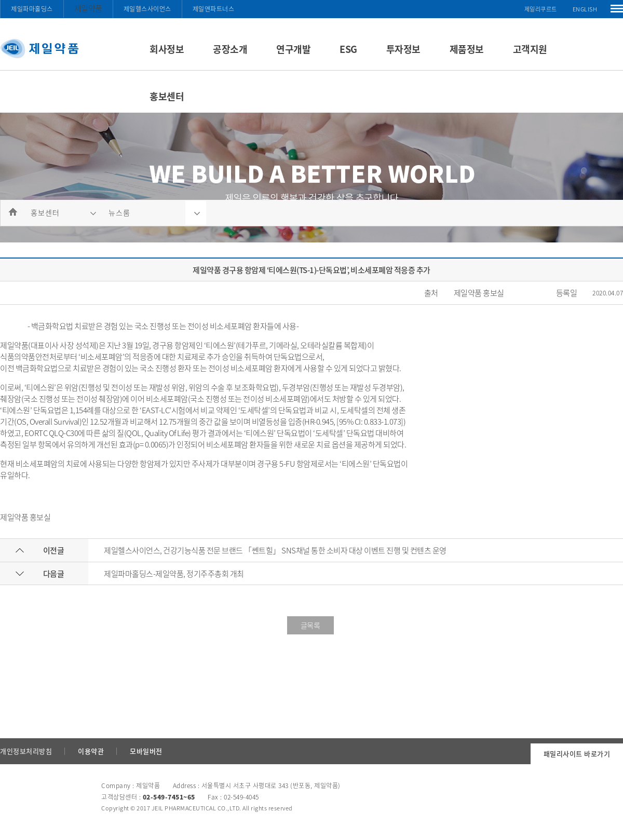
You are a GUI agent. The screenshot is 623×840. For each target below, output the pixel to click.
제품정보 (467, 49)
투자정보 (403, 49)
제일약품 (88, 8)
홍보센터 (167, 96)
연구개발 (293, 49)
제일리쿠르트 (541, 9)
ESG (348, 49)
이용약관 (91, 751)
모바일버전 (146, 751)
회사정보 (167, 49)
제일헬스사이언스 (147, 9)
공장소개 (230, 49)
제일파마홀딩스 (32, 9)
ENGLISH (585, 9)
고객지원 (530, 49)
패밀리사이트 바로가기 (577, 754)
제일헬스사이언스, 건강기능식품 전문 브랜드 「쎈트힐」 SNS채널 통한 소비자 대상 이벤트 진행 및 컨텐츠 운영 (275, 550)
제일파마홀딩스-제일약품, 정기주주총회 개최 (174, 574)
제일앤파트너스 (214, 9)
